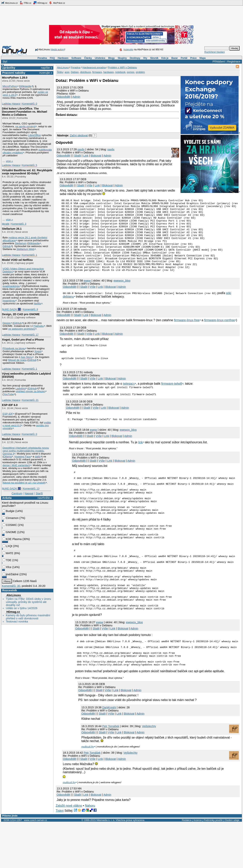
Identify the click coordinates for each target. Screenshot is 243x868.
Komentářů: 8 (31, 309)
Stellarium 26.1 (12, 229)
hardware (109, 72)
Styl (5, 62)
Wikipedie (26, 86)
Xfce (7, 567)
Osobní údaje (232, 865)
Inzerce (198, 865)
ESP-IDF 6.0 (10, 405)
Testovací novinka (17, 621)
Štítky (60, 72)
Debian (75, 72)
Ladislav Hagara (11, 104)
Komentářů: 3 (19, 224)
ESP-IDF (8, 414)
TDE (7, 560)
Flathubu (39, 326)
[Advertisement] (101, 124)
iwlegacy (129, 399)
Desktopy (135, 58)
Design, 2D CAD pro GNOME (21, 314)
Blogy (111, 58)
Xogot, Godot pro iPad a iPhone (23, 340)
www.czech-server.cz (35, 865)
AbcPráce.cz (57, 3)
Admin (76, 97)
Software (76, 58)
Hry (145, 58)
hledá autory (58, 49)
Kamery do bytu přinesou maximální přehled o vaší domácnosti (28, 617)
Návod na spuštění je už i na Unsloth (24, 483)
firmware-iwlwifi (172, 399)
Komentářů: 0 (30, 104)
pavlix (81, 149)
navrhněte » (45, 498)
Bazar (175, 58)
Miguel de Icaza (17, 360)
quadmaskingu (11, 286)
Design (7, 323)
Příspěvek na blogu (14, 348)
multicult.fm (88, 792)
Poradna (42, 58)
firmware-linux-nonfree (220, 335)
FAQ (52, 58)
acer (67, 72)
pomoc (131, 72)
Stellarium (21, 243)
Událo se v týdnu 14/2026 (22, 608)
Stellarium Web (25, 249)
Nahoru (90, 851)
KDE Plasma (12, 539)
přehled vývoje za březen (31, 391)
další (38, 457)
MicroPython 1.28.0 (15, 78)
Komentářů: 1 (30, 255)
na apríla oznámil (25, 126)
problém (140, 72)
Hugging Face (23, 457)
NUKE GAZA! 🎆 (11, 309)
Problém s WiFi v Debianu (122, 67)
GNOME (9, 532)
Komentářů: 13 (31, 488)
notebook (120, 72)
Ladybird (20, 388)
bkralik (6, 224)
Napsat (29, 493)
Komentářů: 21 (30, 400)
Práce (193, 58)
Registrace (234, 62)
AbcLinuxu (14, 595)
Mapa (203, 58)
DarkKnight (109, 753)
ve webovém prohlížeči (22, 329)
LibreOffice (34, 135)
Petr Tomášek (111, 771)
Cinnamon (11, 518)
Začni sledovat (79, 135)
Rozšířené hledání (215, 52)
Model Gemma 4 (13, 439)
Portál (184, 58)
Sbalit (77, 156)
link (141, 458)
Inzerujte (128, 49)
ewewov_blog (122, 295)
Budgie (9, 511)
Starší (39, 493)
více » (9, 161)
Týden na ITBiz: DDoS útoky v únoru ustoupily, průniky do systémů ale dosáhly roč (28, 602)
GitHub (7, 246)
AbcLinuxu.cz (9, 3)
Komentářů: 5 (30, 165)
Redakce (187, 865)
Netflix (37, 303)
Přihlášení (219, 62)
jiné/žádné (11, 574)
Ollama (8, 457)
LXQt (7, 546)
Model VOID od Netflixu (17, 260)
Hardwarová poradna (94, 67)
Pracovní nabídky (14, 73)
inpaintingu (9, 301)
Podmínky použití (213, 865)
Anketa (7, 498)
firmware (97, 72)
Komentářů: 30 (11, 586)
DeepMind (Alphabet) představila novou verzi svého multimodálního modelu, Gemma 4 (26, 451)
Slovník (154, 58)
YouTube (9, 394)
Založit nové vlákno (69, 851)
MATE (8, 553)
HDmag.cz (40, 3)
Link (86, 156)
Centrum (17, 493)
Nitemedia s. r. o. (106, 865)
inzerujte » (46, 73)
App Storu (27, 357)
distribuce (86, 72)
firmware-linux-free (187, 335)
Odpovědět (63, 97)
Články (88, 58)
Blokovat (96, 156)
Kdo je (165, 58)
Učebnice (100, 58)
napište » (47, 68)
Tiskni (60, 856)
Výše (89, 185)
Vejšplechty (149, 771)
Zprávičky (9, 68)
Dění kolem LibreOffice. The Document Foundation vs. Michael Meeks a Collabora (24, 112)
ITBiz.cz (25, 3)
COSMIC (10, 525)
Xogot (38, 351)
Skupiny (122, 58)
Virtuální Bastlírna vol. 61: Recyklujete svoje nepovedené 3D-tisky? (27, 172)
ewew (87, 295)
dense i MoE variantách (16, 465)
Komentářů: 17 (30, 335)
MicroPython (10, 86)
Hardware (63, 58)
